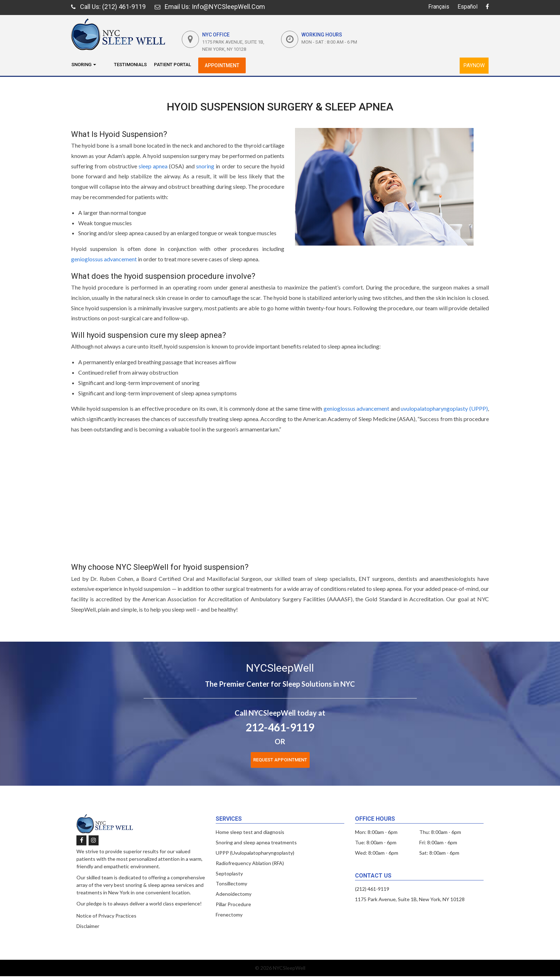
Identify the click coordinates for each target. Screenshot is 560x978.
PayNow (474, 65)
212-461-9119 (280, 727)
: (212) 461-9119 (108, 7)
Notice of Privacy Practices (106, 916)
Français (439, 7)
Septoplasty (229, 873)
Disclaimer (88, 926)
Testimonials (130, 65)
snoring (205, 166)
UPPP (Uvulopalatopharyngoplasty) (255, 853)
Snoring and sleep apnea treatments (256, 842)
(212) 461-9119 (372, 889)
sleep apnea (153, 166)
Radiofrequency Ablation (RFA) (250, 863)
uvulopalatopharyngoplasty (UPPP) (444, 408)
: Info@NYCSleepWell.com (210, 7)
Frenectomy (229, 915)
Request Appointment (280, 760)
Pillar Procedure (233, 904)
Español (467, 7)
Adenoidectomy (234, 894)
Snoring (84, 65)
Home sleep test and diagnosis (250, 832)
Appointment (222, 65)
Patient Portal (172, 65)
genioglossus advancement (104, 259)
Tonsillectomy (231, 883)
